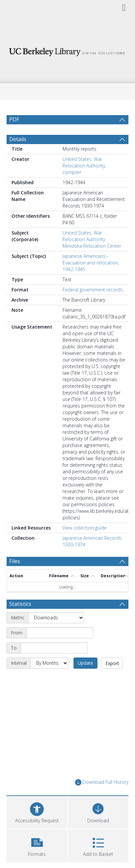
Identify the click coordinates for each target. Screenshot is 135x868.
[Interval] (49, 663)
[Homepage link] (68, 50)
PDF (14, 119)
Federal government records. (93, 290)
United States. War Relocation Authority (84, 236)
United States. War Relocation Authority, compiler (84, 166)
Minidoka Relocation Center (92, 246)
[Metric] (56, 618)
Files (15, 561)
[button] (37, 845)
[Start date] (60, 633)
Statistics (20, 604)
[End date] (54, 648)
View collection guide (85, 528)
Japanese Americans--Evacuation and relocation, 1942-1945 (91, 263)
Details (18, 139)
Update (85, 663)
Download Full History (102, 782)
